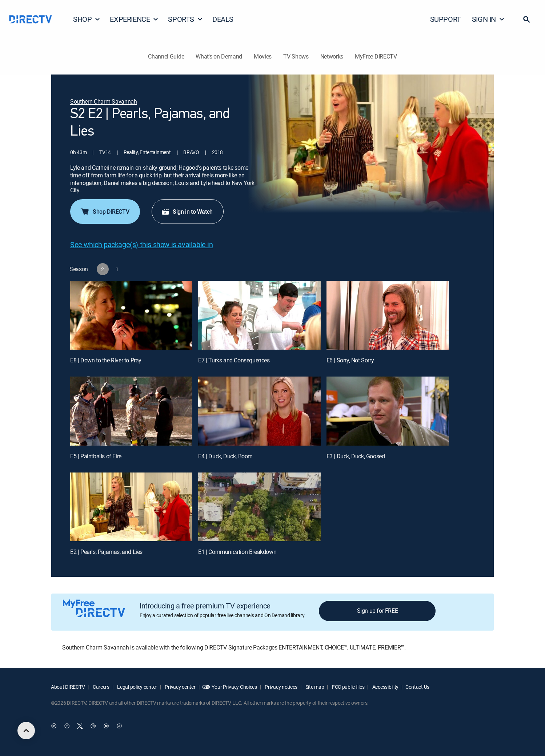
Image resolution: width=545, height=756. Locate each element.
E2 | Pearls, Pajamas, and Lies (106, 552)
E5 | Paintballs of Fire (96, 456)
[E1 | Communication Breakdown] (259, 507)
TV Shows (296, 56)
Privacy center (180, 687)
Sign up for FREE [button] (378, 611)
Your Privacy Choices (234, 687)
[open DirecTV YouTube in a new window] (106, 726)
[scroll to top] (26, 731)
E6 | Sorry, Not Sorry (350, 360)
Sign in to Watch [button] (187, 212)
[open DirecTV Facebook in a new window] (67, 726)
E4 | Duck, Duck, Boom (225, 456)
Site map (314, 687)
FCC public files (348, 687)
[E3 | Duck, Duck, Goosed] (388, 411)
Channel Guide (166, 56)
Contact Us (417, 687)
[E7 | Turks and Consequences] (259, 315)
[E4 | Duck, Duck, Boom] (259, 411)
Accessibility (385, 687)
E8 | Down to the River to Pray (106, 360)
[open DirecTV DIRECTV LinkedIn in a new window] (54, 726)
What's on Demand (219, 56)
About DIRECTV (68, 687)
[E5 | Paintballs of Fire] (131, 411)
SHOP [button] (87, 19)
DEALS (223, 19)
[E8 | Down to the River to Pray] (131, 315)
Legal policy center (137, 687)
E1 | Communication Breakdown (237, 552)
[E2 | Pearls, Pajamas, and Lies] (131, 507)
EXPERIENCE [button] (134, 19)
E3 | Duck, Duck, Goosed (356, 456)
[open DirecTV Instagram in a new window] (93, 726)
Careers (101, 687)
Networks (332, 56)
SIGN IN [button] (488, 19)
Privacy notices (281, 687)
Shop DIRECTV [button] (104, 212)
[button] (526, 19)
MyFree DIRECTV (376, 56)
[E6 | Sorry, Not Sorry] (388, 315)
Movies (263, 56)
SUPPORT (446, 19)
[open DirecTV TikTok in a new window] (119, 726)
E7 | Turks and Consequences (234, 360)
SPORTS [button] (185, 19)
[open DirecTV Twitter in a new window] (80, 726)
